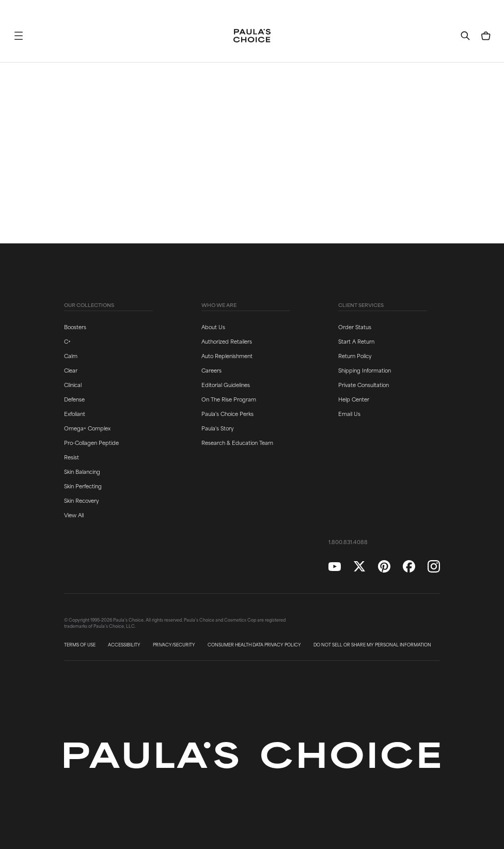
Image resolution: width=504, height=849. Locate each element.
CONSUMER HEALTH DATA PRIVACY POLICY (254, 645)
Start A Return (356, 341)
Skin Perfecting (83, 486)
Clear (71, 370)
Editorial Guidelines (226, 384)
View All (74, 515)
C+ (67, 341)
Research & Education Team (237, 442)
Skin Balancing (82, 471)
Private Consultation (364, 384)
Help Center (354, 399)
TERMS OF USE (80, 645)
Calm (71, 356)
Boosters (75, 327)
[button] (19, 36)
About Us (213, 327)
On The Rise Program (229, 399)
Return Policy (355, 356)
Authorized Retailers (227, 341)
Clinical (73, 384)
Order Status (355, 327)
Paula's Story (217, 428)
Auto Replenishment (227, 356)
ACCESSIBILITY (124, 645)
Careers (211, 370)
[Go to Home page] (252, 36)
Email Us (349, 413)
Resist (72, 457)
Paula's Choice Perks (227, 413)
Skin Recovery (81, 500)
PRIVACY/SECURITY (174, 645)
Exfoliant (75, 413)
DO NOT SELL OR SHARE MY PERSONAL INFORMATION (372, 645)
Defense (74, 399)
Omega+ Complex (87, 428)
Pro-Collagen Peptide (91, 442)
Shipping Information (365, 370)
